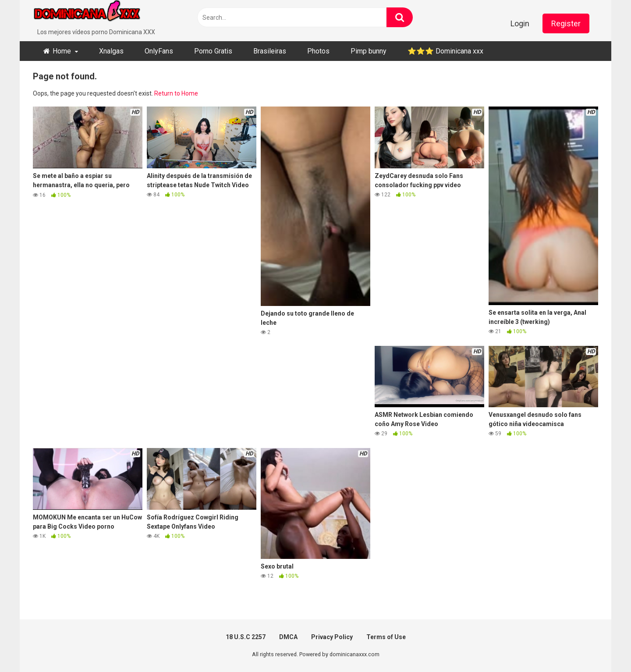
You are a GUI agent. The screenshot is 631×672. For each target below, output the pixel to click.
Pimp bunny (369, 51)
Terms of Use (386, 637)
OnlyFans (159, 51)
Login (520, 23)
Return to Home (176, 93)
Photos (318, 51)
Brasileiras (270, 51)
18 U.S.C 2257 (246, 637)
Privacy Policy (332, 637)
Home (62, 51)
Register (566, 23)
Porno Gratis (213, 51)
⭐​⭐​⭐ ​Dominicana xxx (445, 51)
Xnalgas (111, 51)
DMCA (288, 637)
